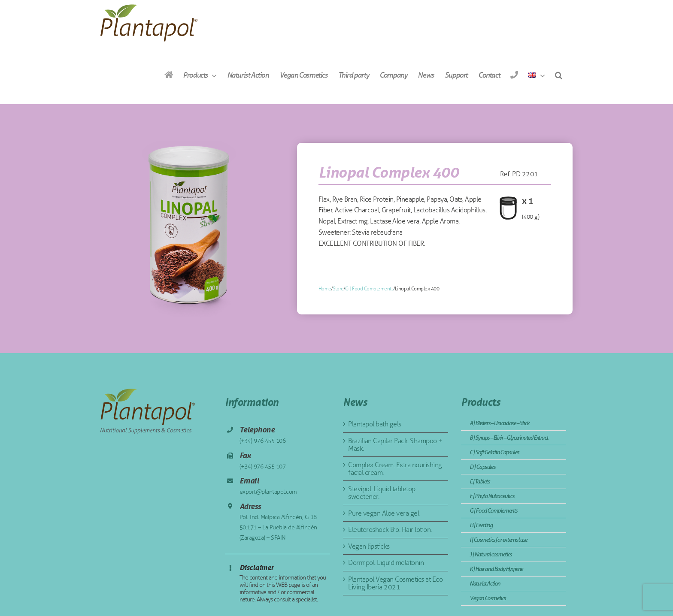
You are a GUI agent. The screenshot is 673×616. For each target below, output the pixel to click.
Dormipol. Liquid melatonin (386, 563)
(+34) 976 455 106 (263, 441)
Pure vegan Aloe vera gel (383, 513)
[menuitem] (537, 75)
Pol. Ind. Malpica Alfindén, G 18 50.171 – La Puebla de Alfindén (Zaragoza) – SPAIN (278, 527)
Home (325, 289)
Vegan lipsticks (369, 546)
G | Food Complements (369, 289)
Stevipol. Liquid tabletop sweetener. (382, 493)
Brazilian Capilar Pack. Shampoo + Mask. (395, 445)
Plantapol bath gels (375, 424)
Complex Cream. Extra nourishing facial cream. (395, 469)
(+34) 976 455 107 (263, 467)
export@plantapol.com (268, 492)
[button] (558, 75)
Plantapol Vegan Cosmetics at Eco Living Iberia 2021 (395, 583)
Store (338, 289)
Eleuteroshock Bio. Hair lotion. (390, 530)
